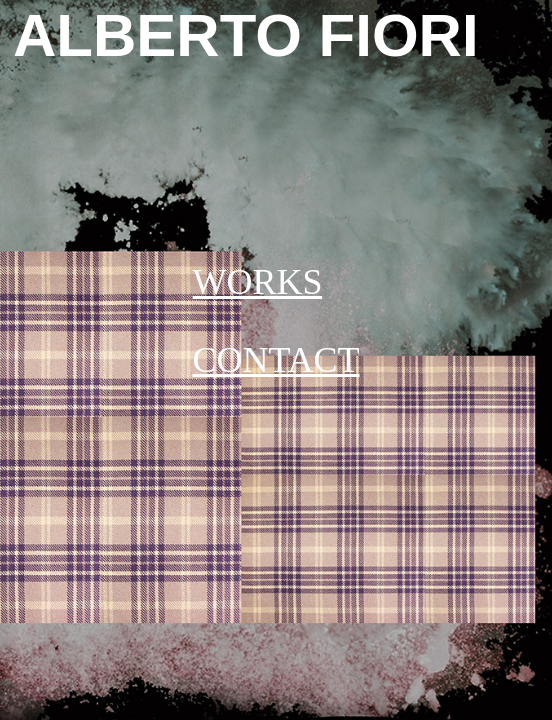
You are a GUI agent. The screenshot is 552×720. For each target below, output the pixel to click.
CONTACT (275, 360)
